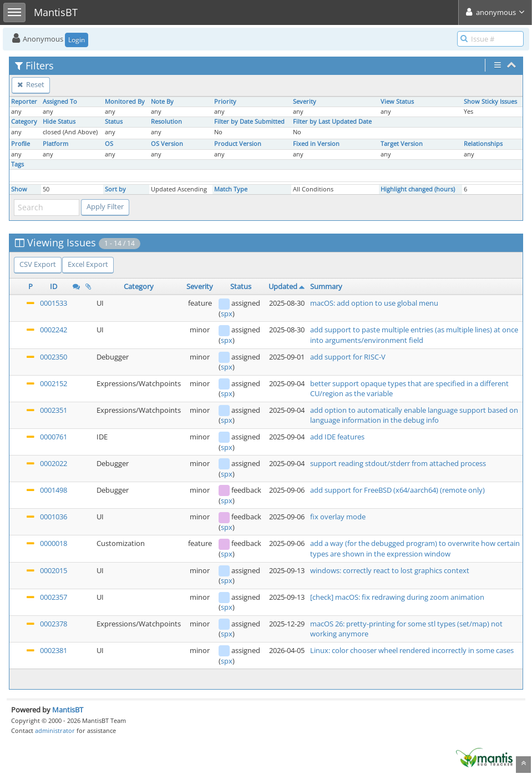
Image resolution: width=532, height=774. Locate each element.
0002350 (54, 357)
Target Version (402, 144)
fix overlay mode (338, 517)
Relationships (483, 144)
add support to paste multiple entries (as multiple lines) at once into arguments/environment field (414, 335)
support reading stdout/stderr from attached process (398, 463)
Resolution (166, 122)
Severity (305, 102)
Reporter (24, 102)
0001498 (54, 490)
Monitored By (125, 102)
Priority (225, 102)
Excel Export (88, 264)
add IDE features (337, 437)
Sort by (115, 189)
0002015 (54, 570)
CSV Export (38, 264)
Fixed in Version (316, 144)
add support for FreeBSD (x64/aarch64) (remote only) (397, 490)
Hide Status (59, 122)
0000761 (54, 437)
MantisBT (68, 710)
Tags (17, 164)
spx (227, 313)
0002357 (54, 597)
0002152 (54, 383)
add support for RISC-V (348, 357)
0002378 (54, 624)
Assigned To (60, 102)
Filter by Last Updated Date (332, 122)
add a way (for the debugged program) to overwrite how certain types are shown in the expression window (415, 548)
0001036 (54, 517)
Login (77, 40)
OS (109, 144)
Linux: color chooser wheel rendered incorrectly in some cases (412, 650)
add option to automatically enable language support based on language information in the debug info (414, 415)
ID (54, 286)
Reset (31, 84)
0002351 (54, 410)
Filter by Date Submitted (249, 122)
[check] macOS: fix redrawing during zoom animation (397, 597)
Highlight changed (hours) (418, 189)
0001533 (54, 303)
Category (24, 122)
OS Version (167, 144)
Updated (283, 286)
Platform (55, 144)
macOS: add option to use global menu (374, 303)
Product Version (238, 144)
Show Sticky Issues (490, 102)
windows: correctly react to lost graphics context (390, 570)
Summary (326, 286)
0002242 (54, 330)
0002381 (54, 650)
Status (114, 122)
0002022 (54, 463)
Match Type (231, 189)
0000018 (54, 543)
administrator (55, 730)
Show (19, 189)
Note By (162, 102)
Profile (21, 144)
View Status (397, 102)
